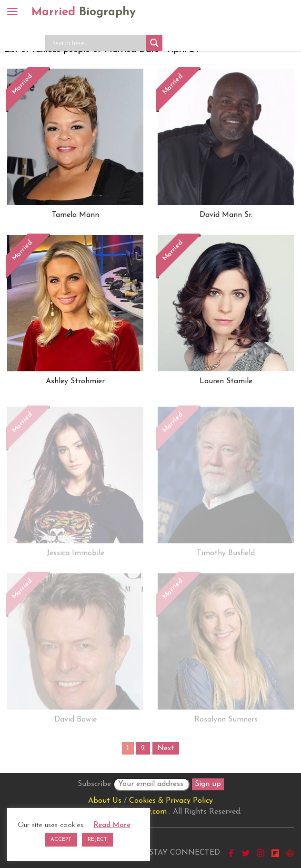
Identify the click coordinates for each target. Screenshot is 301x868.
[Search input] (98, 43)
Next (166, 748)
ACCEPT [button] (61, 840)
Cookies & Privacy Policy (171, 801)
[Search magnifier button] (154, 43)
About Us (105, 801)
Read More (112, 825)
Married (84, 12)
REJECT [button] (97, 840)
